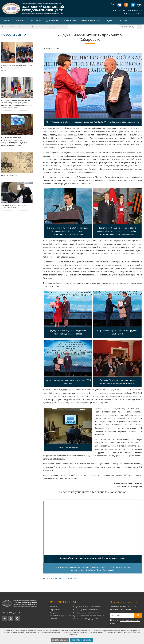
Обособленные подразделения (86, 619)
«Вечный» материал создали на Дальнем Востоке (17, 195)
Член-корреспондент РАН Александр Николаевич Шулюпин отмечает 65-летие (17, 57)
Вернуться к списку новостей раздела (62, 578)
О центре (7, 21)
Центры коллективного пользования (89, 616)
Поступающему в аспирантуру (86, 613)
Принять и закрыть (81, 640)
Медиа (110, 21)
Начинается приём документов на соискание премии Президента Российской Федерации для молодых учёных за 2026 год (17, 93)
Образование (70, 21)
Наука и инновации (92, 21)
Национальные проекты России (87, 607)
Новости (21, 21)
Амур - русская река (17, 164)
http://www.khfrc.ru (93, 570)
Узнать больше (60, 640)
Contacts (53, 619)
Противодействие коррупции (86, 610)
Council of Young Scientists (60, 616)
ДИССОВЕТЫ (36, 21)
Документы (53, 21)
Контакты (123, 21)
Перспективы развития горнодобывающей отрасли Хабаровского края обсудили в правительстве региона (17, 130)
